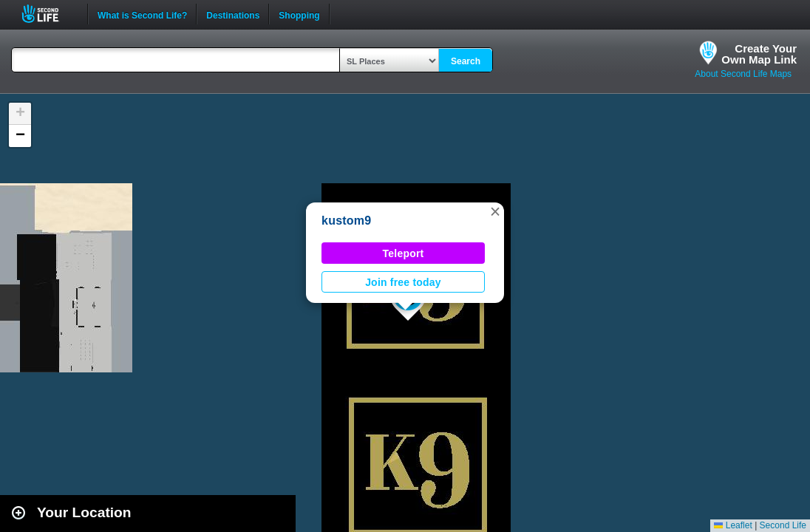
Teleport (404, 253)
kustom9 (346, 221)
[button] (495, 211)
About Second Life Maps (743, 74)
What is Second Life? (142, 14)
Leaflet (733, 525)
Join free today (403, 282)
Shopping (299, 14)
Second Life (48, 14)
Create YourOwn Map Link (759, 54)
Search (466, 61)
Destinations (233, 14)
